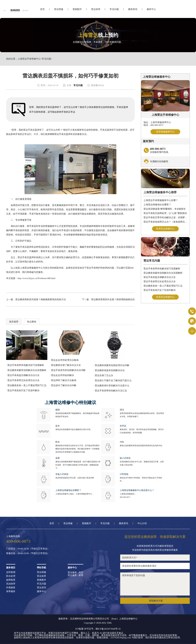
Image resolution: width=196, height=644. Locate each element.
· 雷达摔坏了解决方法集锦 (63, 380)
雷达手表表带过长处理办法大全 (160, 281)
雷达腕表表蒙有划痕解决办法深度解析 (163, 273)
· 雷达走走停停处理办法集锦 (64, 360)
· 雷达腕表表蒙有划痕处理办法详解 (111, 365)
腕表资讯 (133, 10)
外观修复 (11, 588)
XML (109, 623)
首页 (42, 10)
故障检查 (11, 580)
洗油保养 (11, 584)
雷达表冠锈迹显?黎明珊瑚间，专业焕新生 (165, 209)
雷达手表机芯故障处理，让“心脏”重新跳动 (165, 213)
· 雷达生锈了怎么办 (103, 375)
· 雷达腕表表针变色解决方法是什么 (111, 386)
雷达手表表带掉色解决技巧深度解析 (162, 269)
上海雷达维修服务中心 (31, 268)
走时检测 (11, 572)
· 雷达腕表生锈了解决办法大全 (65, 365)
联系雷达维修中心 (165, 229)
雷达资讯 (41, 588)
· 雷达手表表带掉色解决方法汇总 (110, 391)
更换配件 (77, 10)
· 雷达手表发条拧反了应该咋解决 (23, 390)
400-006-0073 (125, 497)
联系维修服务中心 (165, 132)
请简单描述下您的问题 (155, 584)
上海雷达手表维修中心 (29, 59)
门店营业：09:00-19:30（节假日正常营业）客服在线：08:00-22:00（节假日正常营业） (28, 551)
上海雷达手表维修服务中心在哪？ (161, 200)
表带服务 (11, 591)
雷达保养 (96, 10)
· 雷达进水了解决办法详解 (63, 385)
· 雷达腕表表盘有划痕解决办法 (109, 370)
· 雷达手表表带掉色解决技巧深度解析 (25, 365)
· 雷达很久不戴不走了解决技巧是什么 (113, 380)
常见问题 (114, 10)
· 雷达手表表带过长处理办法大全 (23, 380)
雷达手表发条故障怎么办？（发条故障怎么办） (165, 222)
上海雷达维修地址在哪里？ (157, 205)
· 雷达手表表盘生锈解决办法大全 (23, 375)
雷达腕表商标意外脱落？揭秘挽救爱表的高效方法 (41, 299)
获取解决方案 (156, 601)
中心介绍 (142, 523)
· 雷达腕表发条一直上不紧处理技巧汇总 (26, 385)
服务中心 (151, 10)
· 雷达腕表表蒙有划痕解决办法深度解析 (26, 370)
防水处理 (11, 576)
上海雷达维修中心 (128, 619)
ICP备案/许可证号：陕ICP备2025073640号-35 (98, 629)
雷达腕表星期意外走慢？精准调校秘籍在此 (113, 299)
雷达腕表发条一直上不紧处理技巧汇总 (163, 286)
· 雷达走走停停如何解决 (62, 375)
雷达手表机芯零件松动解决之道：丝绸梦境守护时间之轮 (165, 217)
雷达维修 (59, 10)
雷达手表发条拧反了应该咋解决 (160, 290)
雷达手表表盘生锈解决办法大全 (160, 277)
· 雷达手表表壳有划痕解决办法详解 (68, 370)
